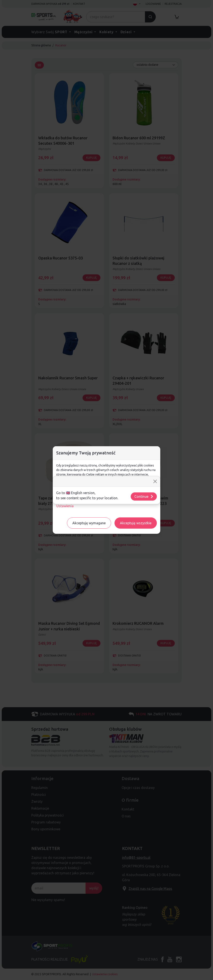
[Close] (155, 481)
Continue (144, 496)
